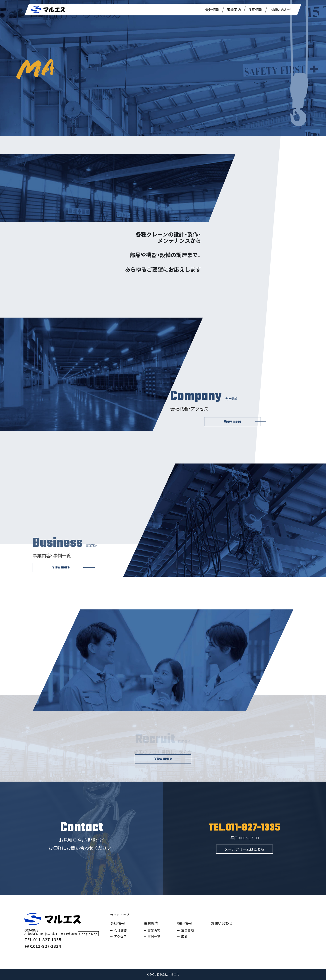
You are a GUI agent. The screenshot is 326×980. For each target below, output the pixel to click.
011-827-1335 (253, 828)
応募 (184, 936)
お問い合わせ (280, 10)
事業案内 (234, 10)
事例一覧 (154, 936)
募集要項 (187, 930)
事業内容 (154, 930)
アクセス (120, 936)
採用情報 (255, 10)
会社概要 (120, 930)
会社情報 (212, 10)
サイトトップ (120, 915)
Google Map (88, 934)
